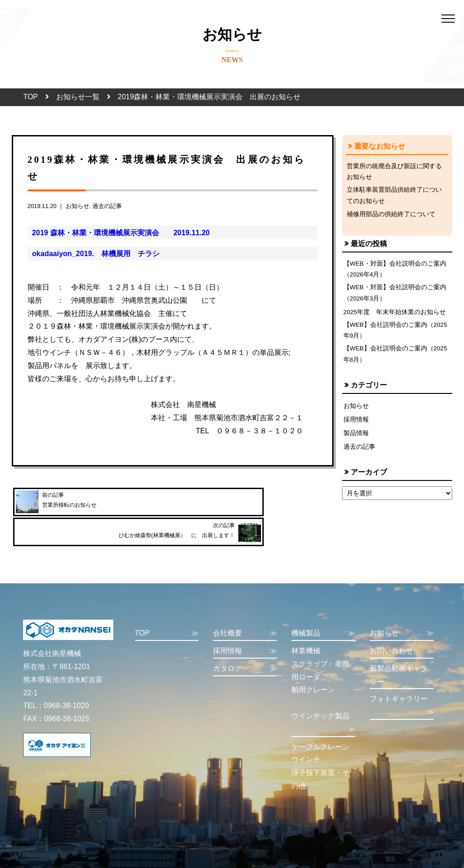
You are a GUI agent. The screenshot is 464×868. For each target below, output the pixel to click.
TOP (31, 97)
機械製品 (323, 610)
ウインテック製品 (323, 701)
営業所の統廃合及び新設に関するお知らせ (394, 172)
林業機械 (306, 628)
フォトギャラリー (402, 684)
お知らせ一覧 (78, 97)
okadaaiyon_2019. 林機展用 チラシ (96, 254)
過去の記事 (107, 206)
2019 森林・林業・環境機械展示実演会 (99, 233)
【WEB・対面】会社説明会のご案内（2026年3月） (395, 298)
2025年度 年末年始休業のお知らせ (395, 317)
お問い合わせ (402, 628)
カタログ (245, 646)
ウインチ (306, 736)
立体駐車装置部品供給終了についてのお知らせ (394, 197)
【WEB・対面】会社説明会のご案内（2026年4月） (395, 272)
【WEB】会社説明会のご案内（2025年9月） (396, 337)
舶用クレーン (313, 667)
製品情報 (356, 442)
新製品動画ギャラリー (402, 653)
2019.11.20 (188, 233)
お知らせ (77, 206)
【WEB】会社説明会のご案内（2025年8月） (396, 362)
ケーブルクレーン (320, 723)
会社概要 (245, 610)
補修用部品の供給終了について (391, 217)
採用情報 (356, 428)
